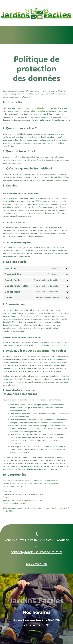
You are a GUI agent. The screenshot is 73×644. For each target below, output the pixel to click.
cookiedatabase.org (54, 508)
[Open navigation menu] (38, 35)
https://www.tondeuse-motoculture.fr (32, 108)
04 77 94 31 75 (36, 564)
